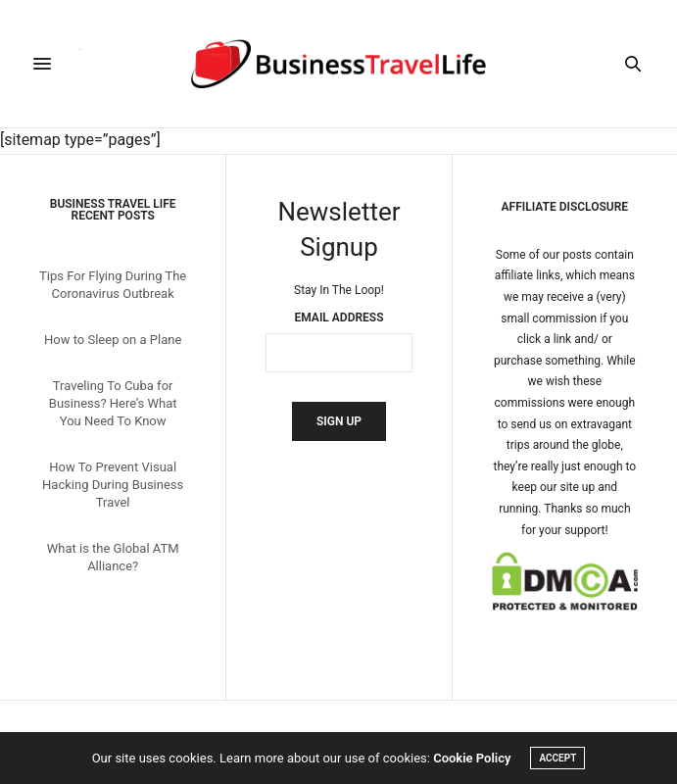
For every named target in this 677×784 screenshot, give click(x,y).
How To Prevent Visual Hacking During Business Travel (113, 485)
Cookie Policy (472, 758)
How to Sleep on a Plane (113, 340)
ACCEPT (557, 758)
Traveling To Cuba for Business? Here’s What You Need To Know (113, 403)
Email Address (339, 318)
